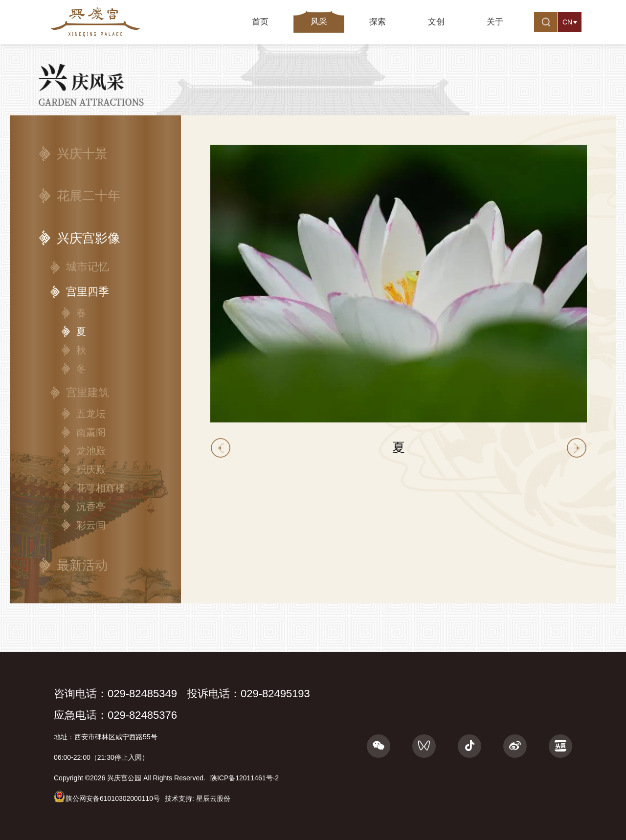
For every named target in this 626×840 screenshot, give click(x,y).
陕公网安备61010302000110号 (107, 796)
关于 (495, 22)
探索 (378, 22)
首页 (260, 22)
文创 (436, 22)
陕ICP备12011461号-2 (245, 778)
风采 (319, 22)
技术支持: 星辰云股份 (198, 798)
